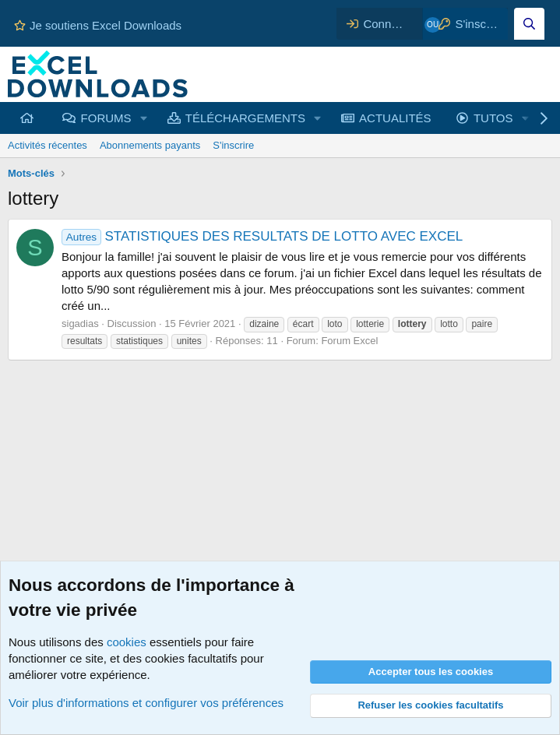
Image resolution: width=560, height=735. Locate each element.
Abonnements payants (150, 145)
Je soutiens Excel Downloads (98, 25)
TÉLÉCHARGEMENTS (245, 118)
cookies (127, 642)
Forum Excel (349, 341)
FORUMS (106, 118)
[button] (143, 118)
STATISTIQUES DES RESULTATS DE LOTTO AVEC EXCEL (262, 236)
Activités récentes (48, 145)
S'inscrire (233, 145)
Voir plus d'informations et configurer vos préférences (146, 703)
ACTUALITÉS (395, 118)
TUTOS (493, 118)
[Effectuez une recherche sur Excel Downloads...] (529, 24)
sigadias (80, 324)
